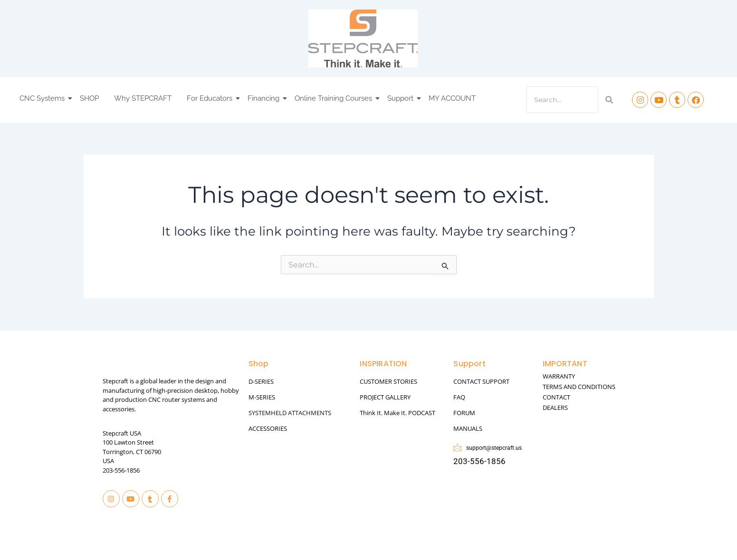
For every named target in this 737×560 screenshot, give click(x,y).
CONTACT (556, 397)
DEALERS (555, 408)
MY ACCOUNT (452, 98)
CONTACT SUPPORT (481, 381)
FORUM (464, 413)
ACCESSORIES (268, 428)
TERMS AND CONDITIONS (579, 387)
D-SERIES (261, 381)
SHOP (89, 98)
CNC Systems (43, 98)
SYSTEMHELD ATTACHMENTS (290, 413)
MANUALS (468, 428)
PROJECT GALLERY (385, 397)
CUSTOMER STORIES (388, 381)
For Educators (211, 98)
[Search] (562, 100)
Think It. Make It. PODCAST (397, 413)
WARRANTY (559, 376)
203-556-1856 (121, 470)
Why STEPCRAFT (143, 98)
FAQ (459, 397)
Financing (265, 98)
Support (402, 98)
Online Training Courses (335, 98)
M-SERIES (262, 397)
